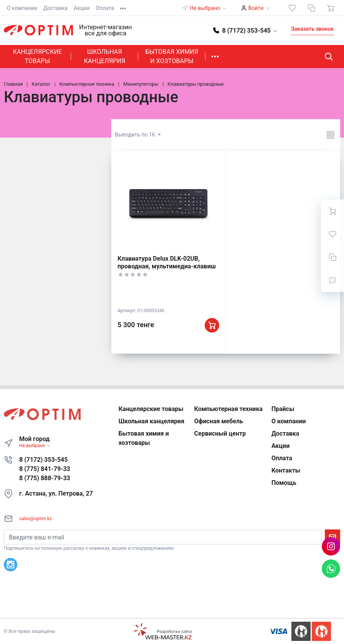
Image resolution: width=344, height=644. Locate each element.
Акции (82, 8)
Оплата (105, 8)
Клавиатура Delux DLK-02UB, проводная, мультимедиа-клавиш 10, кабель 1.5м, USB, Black (167, 266)
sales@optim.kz (36, 519)
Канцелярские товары (37, 56)
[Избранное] (292, 8)
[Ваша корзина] (331, 8)
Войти (256, 8)
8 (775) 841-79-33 (45, 469)
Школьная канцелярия (104, 56)
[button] (246, 30)
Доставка (55, 8)
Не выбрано (208, 8)
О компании (22, 8)
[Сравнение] (311, 8)
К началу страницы (172, 607)
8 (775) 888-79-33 (45, 478)
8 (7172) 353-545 (43, 460)
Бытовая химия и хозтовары (172, 56)
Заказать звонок (312, 29)
